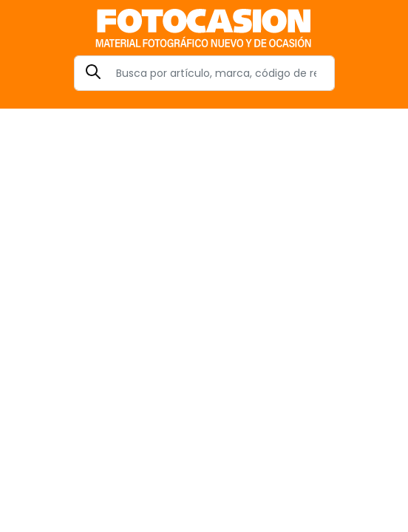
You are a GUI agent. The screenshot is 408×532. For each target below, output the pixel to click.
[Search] (204, 73)
